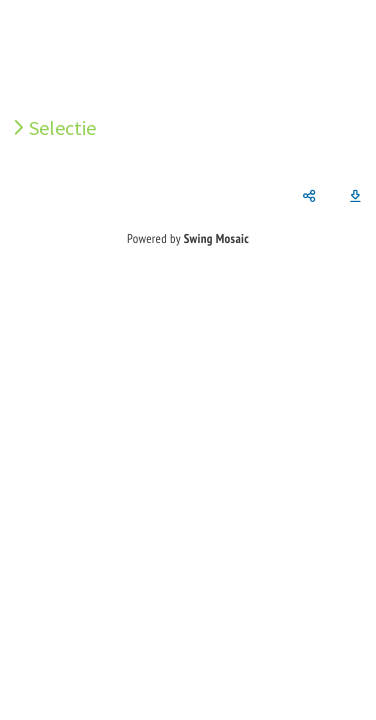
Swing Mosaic (216, 238)
